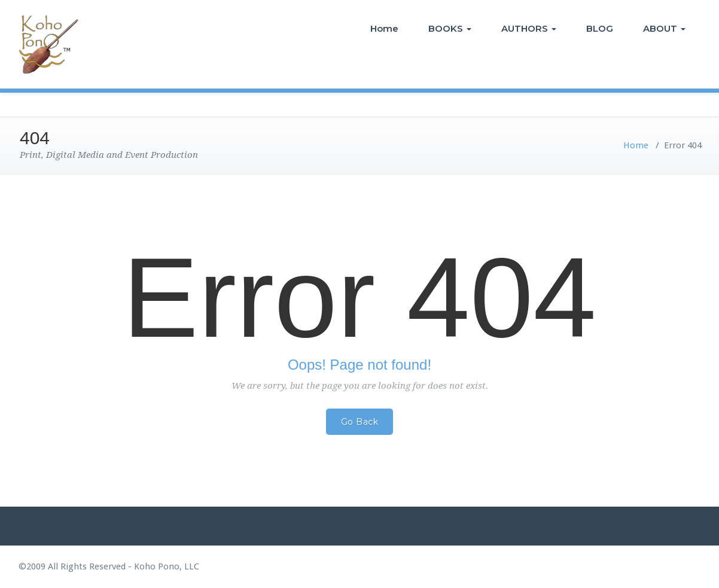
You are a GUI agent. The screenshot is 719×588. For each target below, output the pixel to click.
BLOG (600, 28)
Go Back (360, 422)
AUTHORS (529, 28)
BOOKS (450, 28)
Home (384, 28)
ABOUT (664, 28)
